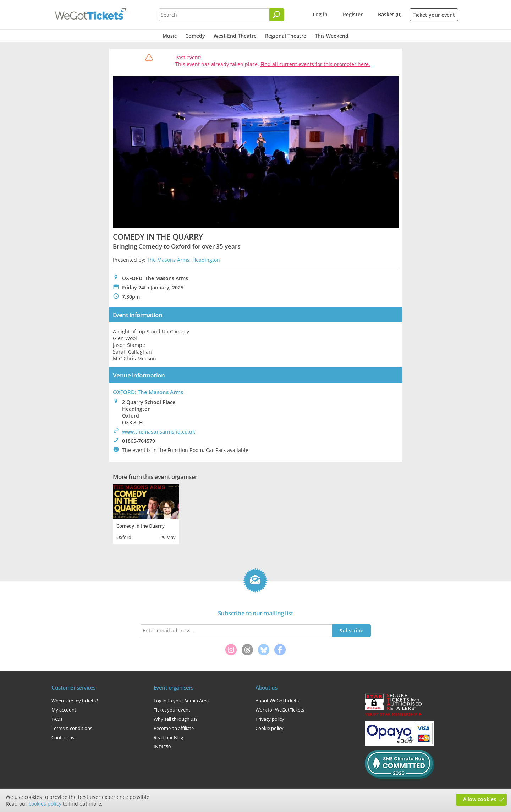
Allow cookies (480, 799)
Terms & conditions (72, 728)
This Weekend (332, 36)
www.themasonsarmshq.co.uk (159, 432)
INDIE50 (162, 747)
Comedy (195, 36)
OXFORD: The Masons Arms (148, 392)
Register (353, 14)
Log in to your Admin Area (181, 701)
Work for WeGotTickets (280, 710)
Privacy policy (270, 719)
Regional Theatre (286, 36)
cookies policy (45, 804)
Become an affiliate (174, 728)
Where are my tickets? (75, 701)
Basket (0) (390, 14)
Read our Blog (168, 737)
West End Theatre (235, 36)
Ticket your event (434, 15)
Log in (320, 14)
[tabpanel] (146, 513)
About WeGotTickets (277, 701)
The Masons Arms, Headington (183, 260)
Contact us (63, 737)
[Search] (277, 15)
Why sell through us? (176, 719)
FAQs (57, 719)
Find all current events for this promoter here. (315, 64)
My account (64, 710)
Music (170, 36)
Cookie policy (270, 728)
